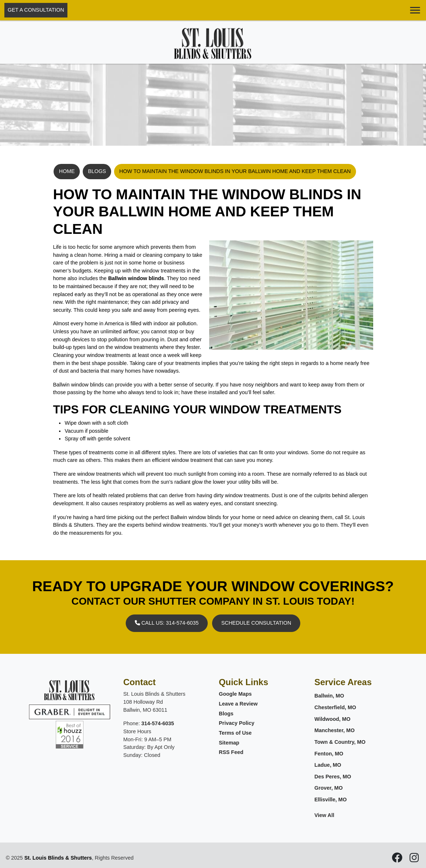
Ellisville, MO (331, 800)
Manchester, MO (335, 730)
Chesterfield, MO (335, 707)
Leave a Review (238, 704)
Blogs (97, 171)
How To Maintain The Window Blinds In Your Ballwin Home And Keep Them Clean (235, 171)
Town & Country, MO (340, 742)
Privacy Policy (237, 723)
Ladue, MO (328, 765)
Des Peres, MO (333, 777)
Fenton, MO (329, 754)
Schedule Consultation (256, 623)
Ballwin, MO (329, 696)
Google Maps (235, 694)
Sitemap (229, 743)
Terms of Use (235, 733)
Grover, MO (329, 788)
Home (67, 171)
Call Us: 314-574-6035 (167, 623)
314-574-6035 (158, 723)
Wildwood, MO (333, 719)
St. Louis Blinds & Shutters (58, 858)
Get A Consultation (36, 10)
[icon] (398, 860)
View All (324, 815)
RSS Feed (231, 752)
